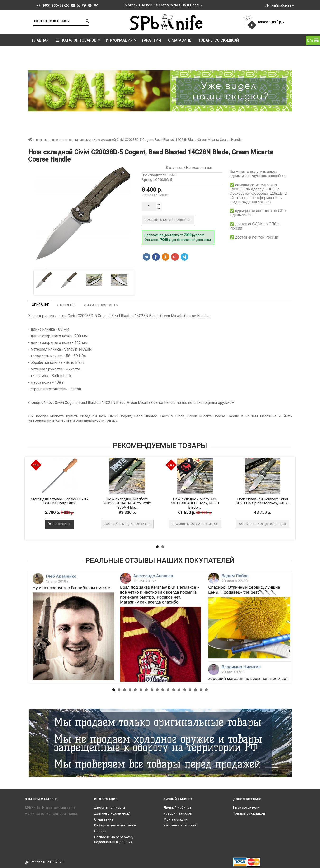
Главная (40, 40)
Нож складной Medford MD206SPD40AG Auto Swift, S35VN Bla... (127, 503)
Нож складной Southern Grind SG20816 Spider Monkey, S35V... (263, 501)
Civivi (171, 175)
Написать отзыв (199, 168)
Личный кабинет (177, 808)
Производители (246, 808)
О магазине (180, 40)
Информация (121, 40)
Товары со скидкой (219, 40)
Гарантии (152, 40)
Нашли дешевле (155, 195)
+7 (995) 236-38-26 (53, 5)
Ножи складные (46, 140)
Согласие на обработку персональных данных (114, 840)
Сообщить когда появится (168, 220)
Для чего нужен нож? (113, 813)
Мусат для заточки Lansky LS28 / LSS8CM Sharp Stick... (60, 501)
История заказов (178, 813)
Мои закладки (175, 819)
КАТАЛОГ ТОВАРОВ (78, 40)
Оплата (101, 831)
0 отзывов (174, 168)
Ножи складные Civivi (76, 140)
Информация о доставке (115, 825)
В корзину (59, 524)
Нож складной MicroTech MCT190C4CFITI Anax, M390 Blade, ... (195, 503)
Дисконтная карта (110, 808)
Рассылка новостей (180, 825)
